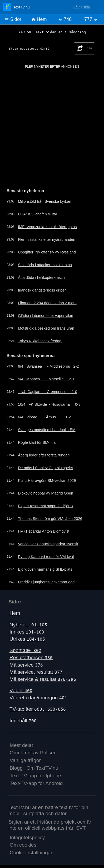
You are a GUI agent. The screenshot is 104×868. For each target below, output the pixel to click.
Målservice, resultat (36, 672)
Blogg (16, 768)
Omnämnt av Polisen (33, 753)
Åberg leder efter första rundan (44, 455)
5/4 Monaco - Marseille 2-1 (46, 379)
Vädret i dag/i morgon (38, 698)
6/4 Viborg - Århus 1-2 (44, 417)
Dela (84, 48)
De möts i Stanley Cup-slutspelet (45, 468)
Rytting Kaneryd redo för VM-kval (46, 557)
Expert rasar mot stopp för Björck (46, 506)
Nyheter (28, 625)
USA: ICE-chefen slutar (38, 214)
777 (91, 19)
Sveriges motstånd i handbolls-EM (47, 430)
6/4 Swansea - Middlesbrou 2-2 (48, 366)
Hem (39, 19)
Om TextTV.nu (43, 768)
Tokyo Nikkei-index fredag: (40, 341)
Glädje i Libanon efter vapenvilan (46, 316)
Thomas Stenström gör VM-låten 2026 (50, 519)
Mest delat (21, 745)
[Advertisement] (52, 121)
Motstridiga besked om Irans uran (46, 328)
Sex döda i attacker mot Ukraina (45, 265)
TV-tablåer (38, 709)
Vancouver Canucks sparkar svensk (48, 544)
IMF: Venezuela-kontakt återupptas (47, 227)
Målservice (26, 665)
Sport (25, 650)
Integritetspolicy (27, 837)
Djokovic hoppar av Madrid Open (46, 493)
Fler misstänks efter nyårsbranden (47, 239)
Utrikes (27, 639)
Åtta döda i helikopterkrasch (41, 278)
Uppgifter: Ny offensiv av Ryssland (47, 252)
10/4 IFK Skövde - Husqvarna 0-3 (49, 404)
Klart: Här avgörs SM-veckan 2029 (47, 481)
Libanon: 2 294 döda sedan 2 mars (47, 303)
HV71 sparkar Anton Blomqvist (44, 531)
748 (65, 19)
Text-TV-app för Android (36, 783)
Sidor (13, 19)
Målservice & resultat (43, 679)
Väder (21, 691)
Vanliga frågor (25, 760)
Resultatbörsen (31, 657)
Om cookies (23, 845)
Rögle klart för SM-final (37, 442)
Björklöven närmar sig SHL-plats (45, 569)
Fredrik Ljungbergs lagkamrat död (46, 582)
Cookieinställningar (31, 853)
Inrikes (27, 632)
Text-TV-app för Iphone (35, 776)
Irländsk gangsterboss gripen (42, 290)
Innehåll (23, 721)
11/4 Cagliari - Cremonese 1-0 (48, 392)
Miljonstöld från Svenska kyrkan (44, 201)
